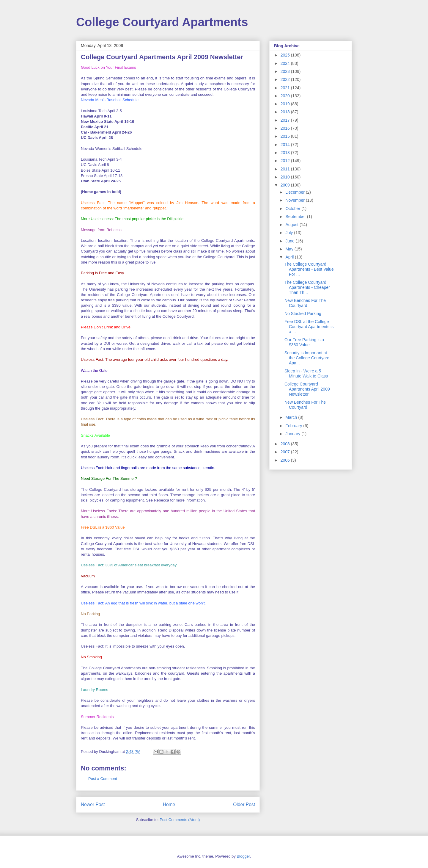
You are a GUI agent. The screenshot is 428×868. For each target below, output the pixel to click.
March (292, 417)
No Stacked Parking (303, 314)
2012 (286, 161)
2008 (286, 444)
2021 (286, 88)
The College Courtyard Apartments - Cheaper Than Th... (307, 287)
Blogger (243, 856)
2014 (286, 145)
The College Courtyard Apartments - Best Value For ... (309, 269)
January (293, 434)
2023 (286, 71)
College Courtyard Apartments (162, 22)
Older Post (244, 804)
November (295, 200)
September (296, 217)
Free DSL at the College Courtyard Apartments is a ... (309, 327)
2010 (286, 177)
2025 (286, 55)
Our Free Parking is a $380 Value (304, 342)
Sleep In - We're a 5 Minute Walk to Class (306, 373)
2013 (286, 153)
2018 (286, 112)
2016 (286, 128)
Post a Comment (103, 779)
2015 (286, 136)
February (294, 426)
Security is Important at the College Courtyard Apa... (307, 358)
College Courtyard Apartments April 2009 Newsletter (307, 389)
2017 (286, 120)
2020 (286, 96)
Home (169, 804)
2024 (286, 63)
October (293, 209)
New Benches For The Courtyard (305, 303)
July (290, 233)
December (295, 192)
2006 (286, 460)
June (290, 241)
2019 (286, 104)
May (290, 249)
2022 (286, 79)
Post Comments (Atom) (180, 820)
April (290, 257)
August (292, 225)
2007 (286, 452)
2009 (286, 185)
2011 (286, 169)
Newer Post (93, 804)
